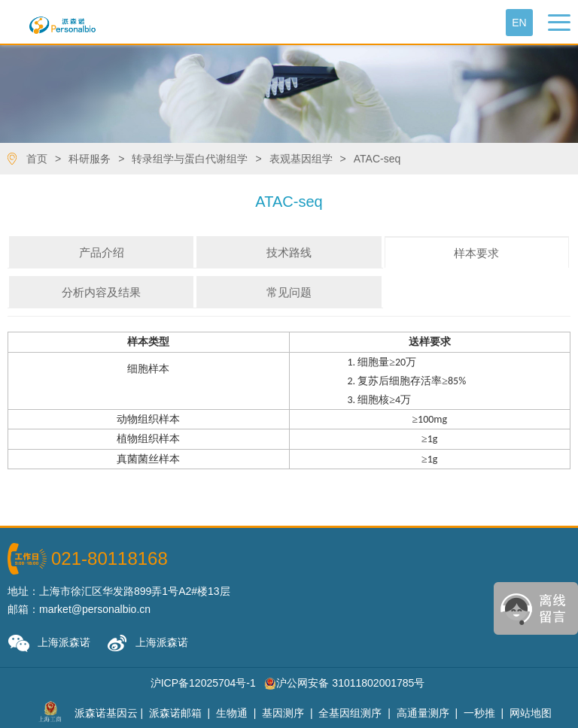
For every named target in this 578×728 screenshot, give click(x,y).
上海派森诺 (49, 643)
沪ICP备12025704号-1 (203, 683)
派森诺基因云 (106, 713)
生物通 (232, 713)
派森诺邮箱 (175, 713)
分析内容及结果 (101, 292)
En (519, 23)
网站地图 (531, 713)
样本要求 (476, 253)
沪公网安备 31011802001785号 (344, 683)
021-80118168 (110, 558)
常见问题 (289, 292)
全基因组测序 (350, 713)
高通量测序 (423, 713)
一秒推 (479, 713)
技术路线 (289, 252)
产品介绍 (102, 252)
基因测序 (283, 713)
